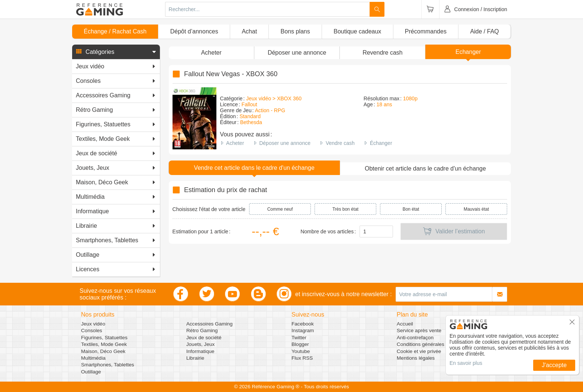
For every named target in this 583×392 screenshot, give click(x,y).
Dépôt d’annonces (194, 31)
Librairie (195, 358)
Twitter (299, 338)
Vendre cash (340, 143)
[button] (116, 52)
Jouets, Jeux (200, 344)
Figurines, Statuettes (104, 338)
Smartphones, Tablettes (108, 365)
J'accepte (554, 365)
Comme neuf (280, 209)
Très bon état (345, 209)
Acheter (235, 143)
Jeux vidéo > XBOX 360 (274, 98)
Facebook (303, 324)
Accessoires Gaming (210, 324)
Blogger (300, 344)
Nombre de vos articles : (328, 231)
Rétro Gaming (202, 331)
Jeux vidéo (93, 324)
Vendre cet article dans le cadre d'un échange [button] (254, 168)
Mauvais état (476, 209)
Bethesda (251, 122)
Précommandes (426, 31)
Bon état (411, 209)
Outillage (91, 372)
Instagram (303, 331)
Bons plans (295, 31)
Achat (249, 31)
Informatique (200, 351)
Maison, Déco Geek (103, 351)
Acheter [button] (211, 53)
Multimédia (93, 358)
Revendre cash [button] (383, 53)
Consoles (92, 331)
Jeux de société (204, 338)
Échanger (381, 143)
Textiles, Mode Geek (104, 344)
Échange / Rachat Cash (115, 31)
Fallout (249, 104)
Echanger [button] (468, 52)
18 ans (384, 104)
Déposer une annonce (285, 143)
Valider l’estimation (454, 231)
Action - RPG (270, 110)
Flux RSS (302, 358)
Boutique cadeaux (357, 31)
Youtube (301, 351)
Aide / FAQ (484, 31)
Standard (250, 116)
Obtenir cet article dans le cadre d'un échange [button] (425, 169)
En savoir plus (466, 363)
